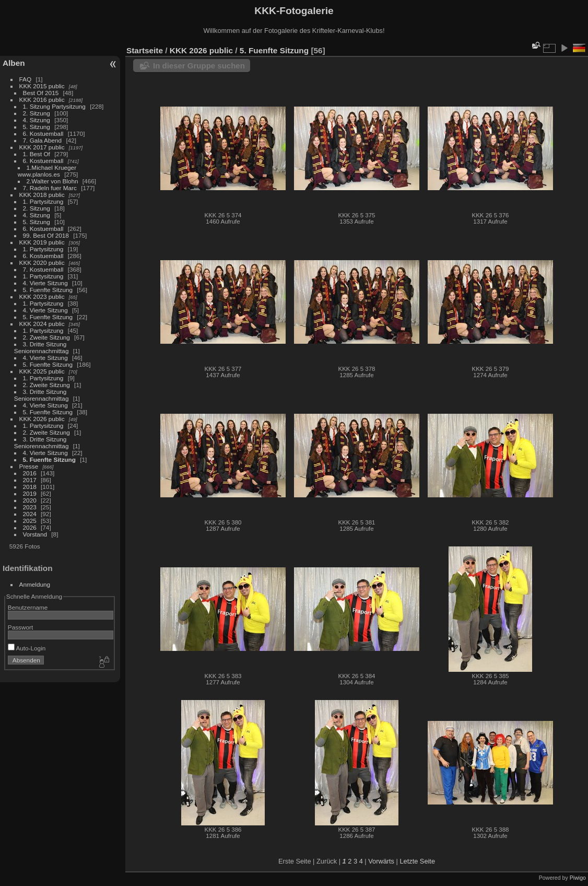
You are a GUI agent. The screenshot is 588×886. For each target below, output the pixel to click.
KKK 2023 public (42, 296)
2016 (30, 473)
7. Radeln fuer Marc (50, 188)
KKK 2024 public (42, 324)
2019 (30, 493)
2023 (30, 507)
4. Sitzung (37, 120)
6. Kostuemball (43, 133)
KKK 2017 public (42, 147)
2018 (30, 487)
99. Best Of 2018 (46, 235)
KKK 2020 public (42, 263)
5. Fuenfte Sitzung (48, 290)
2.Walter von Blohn (52, 181)
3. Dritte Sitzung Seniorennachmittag (42, 347)
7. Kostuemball (43, 269)
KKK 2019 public (42, 242)
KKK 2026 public (42, 419)
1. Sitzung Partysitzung (54, 106)
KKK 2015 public (42, 86)
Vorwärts (381, 861)
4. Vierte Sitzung (45, 283)
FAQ (26, 79)
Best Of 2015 (41, 93)
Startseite (145, 50)
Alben (14, 63)
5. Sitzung (37, 127)
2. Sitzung (37, 113)
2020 (30, 500)
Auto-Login (27, 648)
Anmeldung (35, 584)
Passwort (20, 627)
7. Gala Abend (43, 140)
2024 (30, 514)
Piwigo (578, 878)
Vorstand (35, 534)
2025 (30, 521)
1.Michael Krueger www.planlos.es (47, 171)
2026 (30, 527)
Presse (29, 466)
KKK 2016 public (42, 100)
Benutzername (28, 607)
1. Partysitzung (43, 201)
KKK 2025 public (42, 371)
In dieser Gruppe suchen (199, 66)
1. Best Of (37, 154)
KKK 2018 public (42, 195)
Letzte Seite (417, 861)
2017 (30, 480)
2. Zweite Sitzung (46, 337)
